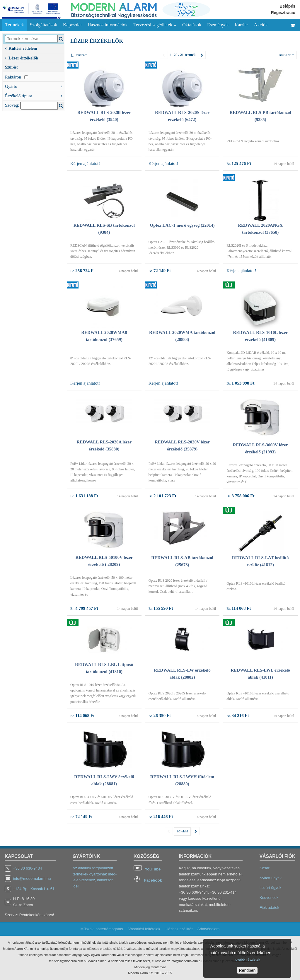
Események (218, 25)
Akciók (261, 25)
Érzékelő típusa (35, 95)
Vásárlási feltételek (144, 929)
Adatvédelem (208, 929)
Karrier (241, 25)
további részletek (247, 959)
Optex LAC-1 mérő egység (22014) (182, 225)
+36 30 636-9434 (28, 868)
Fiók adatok (269, 908)
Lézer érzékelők (22, 57)
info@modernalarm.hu (32, 879)
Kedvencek (269, 898)
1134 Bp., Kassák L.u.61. (34, 889)
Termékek (15, 25)
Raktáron (17, 77)
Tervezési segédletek (155, 25)
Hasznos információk (108, 25)
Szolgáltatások (44, 25)
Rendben (247, 970)
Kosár (265, 868)
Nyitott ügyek (271, 878)
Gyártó (35, 86)
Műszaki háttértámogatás (102, 929)
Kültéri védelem (21, 48)
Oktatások (192, 25)
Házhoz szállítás (179, 929)
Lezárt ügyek (270, 888)
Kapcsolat (72, 25)
